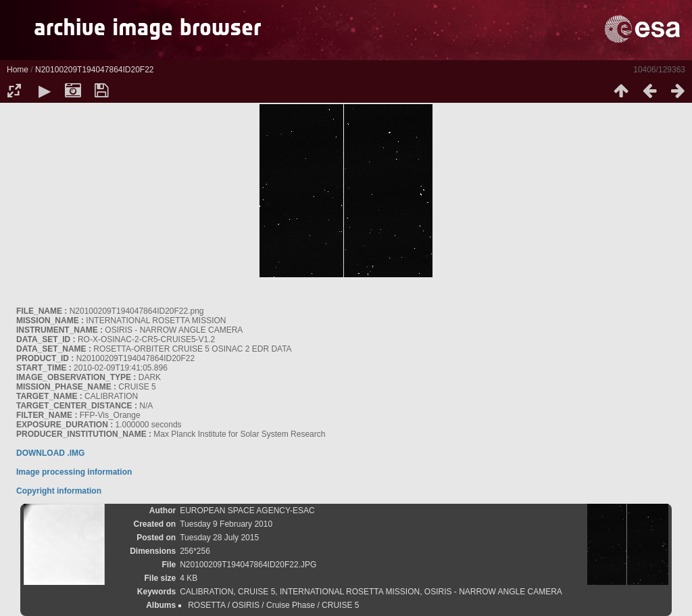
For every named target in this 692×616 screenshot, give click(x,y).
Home (18, 70)
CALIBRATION (206, 592)
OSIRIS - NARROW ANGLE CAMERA (493, 592)
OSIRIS (246, 605)
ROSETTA (206, 605)
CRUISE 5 (256, 592)
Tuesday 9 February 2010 (226, 524)
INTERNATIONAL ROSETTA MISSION (350, 592)
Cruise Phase (291, 605)
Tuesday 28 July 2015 (219, 538)
